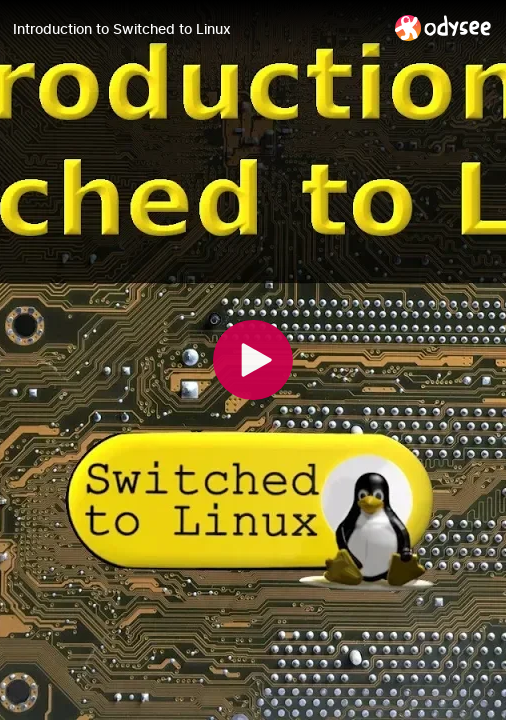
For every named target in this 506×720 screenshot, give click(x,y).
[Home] (443, 27)
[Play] (253, 360)
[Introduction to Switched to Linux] (196, 29)
